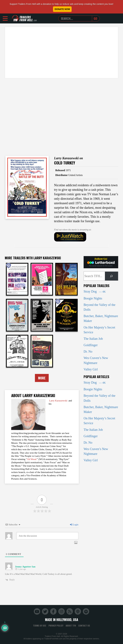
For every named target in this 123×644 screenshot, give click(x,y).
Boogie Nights (93, 298)
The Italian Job (93, 339)
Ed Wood (32, 459)
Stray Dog (95, 291)
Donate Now (62, 9)
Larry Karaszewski (58, 401)
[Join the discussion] (47, 536)
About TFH (71, 626)
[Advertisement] (61, 53)
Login (74, 525)
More (42, 378)
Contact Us (84, 626)
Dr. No (88, 351)
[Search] (111, 276)
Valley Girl (91, 369)
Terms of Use (40, 626)
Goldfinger (91, 345)
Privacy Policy (56, 626)
